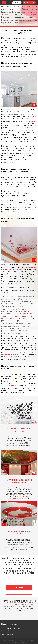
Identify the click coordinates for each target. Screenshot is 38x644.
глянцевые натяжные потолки (19, 268)
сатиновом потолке (11, 354)
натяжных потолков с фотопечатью (18, 547)
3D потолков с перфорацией (18, 497)
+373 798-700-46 (9, 386)
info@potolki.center (11, 631)
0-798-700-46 (17, 3)
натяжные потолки (27, 121)
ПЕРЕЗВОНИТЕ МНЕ (29, 3)
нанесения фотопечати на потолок (17, 315)
